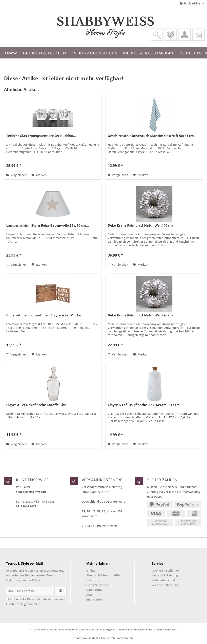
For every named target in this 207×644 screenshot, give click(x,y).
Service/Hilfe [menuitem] (190, 3)
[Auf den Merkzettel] (39, 175)
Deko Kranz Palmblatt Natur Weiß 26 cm (140, 315)
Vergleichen (16, 175)
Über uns (93, 580)
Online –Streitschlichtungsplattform (101, 573)
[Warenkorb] (199, 35)
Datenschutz (95, 590)
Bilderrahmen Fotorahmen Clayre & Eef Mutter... (45, 315)
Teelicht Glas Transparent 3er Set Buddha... (41, 136)
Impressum (94, 599)
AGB (89, 595)
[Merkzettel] (171, 35)
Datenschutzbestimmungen (46, 599)
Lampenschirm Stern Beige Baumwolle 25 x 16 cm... (48, 225)
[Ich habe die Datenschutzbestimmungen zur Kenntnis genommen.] (7, 599)
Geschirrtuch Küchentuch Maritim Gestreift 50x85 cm (151, 136)
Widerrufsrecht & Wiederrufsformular (165, 583)
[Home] (11, 53)
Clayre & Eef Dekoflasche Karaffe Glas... (38, 405)
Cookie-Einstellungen (166, 570)
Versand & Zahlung (165, 575)
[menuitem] (157, 35)
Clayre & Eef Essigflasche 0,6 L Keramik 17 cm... (145, 405)
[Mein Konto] (185, 35)
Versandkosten (94, 630)
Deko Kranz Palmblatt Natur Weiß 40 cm (140, 225)
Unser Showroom (98, 585)
